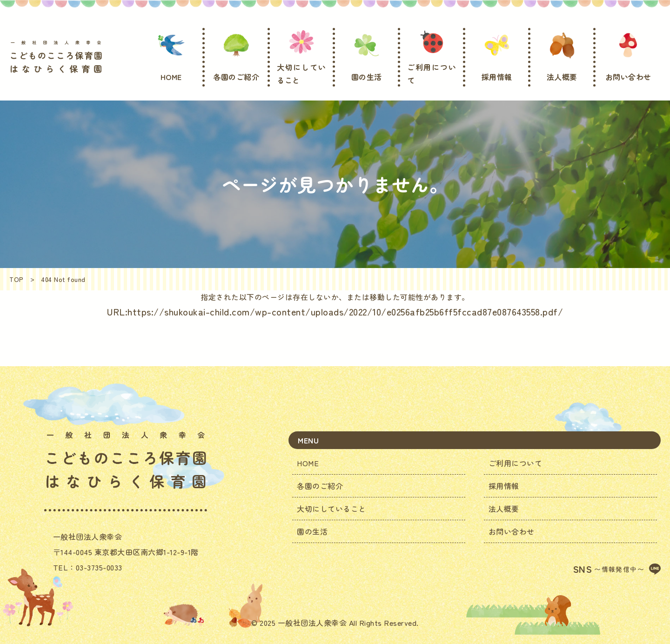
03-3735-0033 (99, 567)
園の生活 (312, 531)
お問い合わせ (512, 531)
